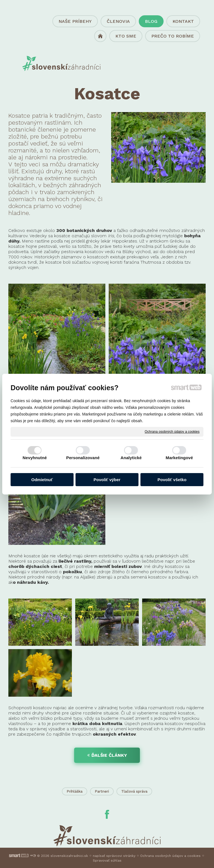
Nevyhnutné (35, 458)
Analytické (131, 458)
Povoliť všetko (172, 480)
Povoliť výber (107, 480)
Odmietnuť (42, 480)
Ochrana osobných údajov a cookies (172, 431)
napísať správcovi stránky (114, 856)
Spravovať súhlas (107, 860)
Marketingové (179, 458)
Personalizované (83, 458)
